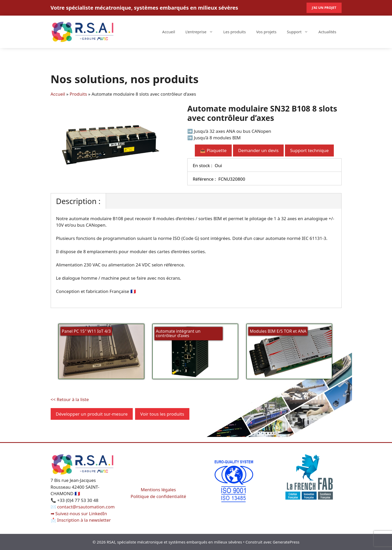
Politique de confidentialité (158, 496)
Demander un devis (258, 150)
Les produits (235, 32)
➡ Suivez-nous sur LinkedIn (79, 513)
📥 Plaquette (213, 150)
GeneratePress (286, 542)
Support (300, 32)
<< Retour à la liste (70, 399)
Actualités (327, 32)
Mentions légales (158, 490)
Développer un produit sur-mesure (92, 414)
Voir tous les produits (162, 414)
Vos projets (266, 32)
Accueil (168, 32)
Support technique (309, 150)
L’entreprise (202, 32)
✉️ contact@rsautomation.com (83, 507)
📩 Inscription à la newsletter (81, 520)
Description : (78, 201)
